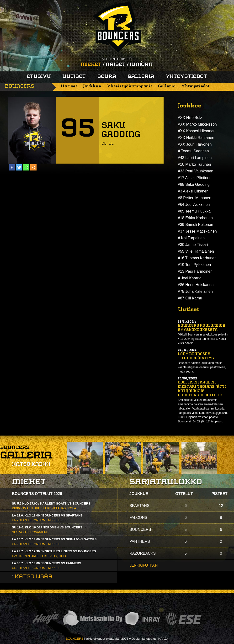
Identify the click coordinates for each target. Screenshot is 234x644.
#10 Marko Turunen (194, 164)
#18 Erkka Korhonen (195, 218)
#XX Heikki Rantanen (196, 138)
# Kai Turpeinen (191, 238)
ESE (183, 619)
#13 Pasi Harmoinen (195, 271)
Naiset (116, 65)
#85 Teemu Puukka (194, 211)
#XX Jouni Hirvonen (195, 144)
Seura (107, 77)
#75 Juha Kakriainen (195, 291)
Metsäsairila (92, 619)
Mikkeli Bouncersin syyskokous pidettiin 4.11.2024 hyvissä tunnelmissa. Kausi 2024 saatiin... (203, 339)
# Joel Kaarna (190, 278)
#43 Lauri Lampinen (195, 158)
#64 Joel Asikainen (194, 205)
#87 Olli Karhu (190, 298)
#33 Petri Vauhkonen (196, 171)
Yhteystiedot (186, 77)
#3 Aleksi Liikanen (193, 191)
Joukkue (92, 86)
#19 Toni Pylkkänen (194, 265)
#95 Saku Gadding (194, 184)
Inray (143, 619)
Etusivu (39, 77)
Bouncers (20, 86)
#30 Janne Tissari (193, 245)
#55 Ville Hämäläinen (196, 251)
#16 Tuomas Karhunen (197, 258)
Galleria (141, 77)
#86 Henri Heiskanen (196, 285)
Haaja (46, 619)
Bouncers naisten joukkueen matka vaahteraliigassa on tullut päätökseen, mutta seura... (202, 367)
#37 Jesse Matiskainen (197, 231)
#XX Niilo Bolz (190, 118)
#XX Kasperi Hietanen (197, 131)
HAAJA (163, 639)
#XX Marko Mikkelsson (197, 124)
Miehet (91, 65)
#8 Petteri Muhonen (195, 198)
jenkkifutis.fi (144, 565)
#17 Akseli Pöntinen (195, 178)
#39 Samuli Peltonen (196, 225)
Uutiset (74, 77)
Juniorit (142, 65)
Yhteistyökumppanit (130, 86)
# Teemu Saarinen (193, 151)
